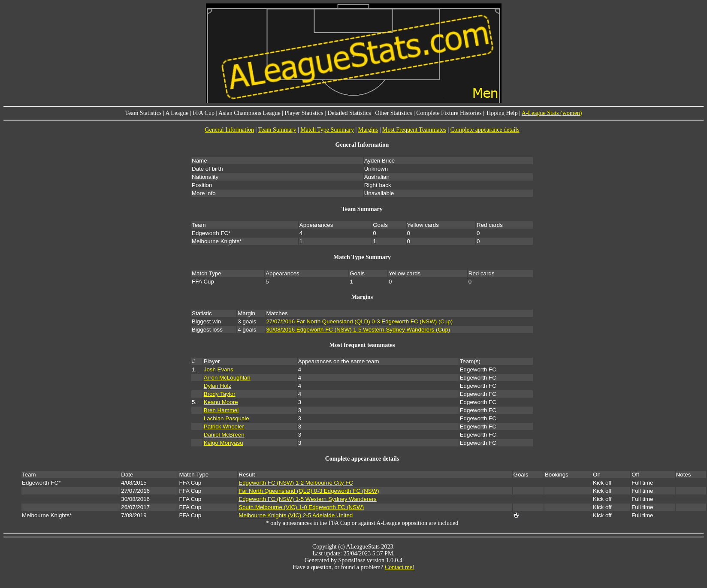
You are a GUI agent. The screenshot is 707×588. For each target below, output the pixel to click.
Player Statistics (304, 113)
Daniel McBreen (224, 435)
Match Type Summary (327, 130)
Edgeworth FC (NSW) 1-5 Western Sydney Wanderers (307, 499)
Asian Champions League (249, 113)
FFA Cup (204, 113)
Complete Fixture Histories (449, 113)
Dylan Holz (218, 386)
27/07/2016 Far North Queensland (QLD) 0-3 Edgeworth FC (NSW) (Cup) (359, 321)
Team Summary (277, 130)
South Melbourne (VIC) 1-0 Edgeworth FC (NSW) (301, 507)
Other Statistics (393, 113)
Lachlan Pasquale (227, 418)
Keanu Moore (221, 402)
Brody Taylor (220, 394)
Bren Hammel (221, 410)
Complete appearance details (485, 130)
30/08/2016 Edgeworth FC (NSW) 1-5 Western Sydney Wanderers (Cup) (358, 330)
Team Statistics (143, 113)
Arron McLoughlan (227, 378)
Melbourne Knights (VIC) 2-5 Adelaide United (296, 515)
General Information (229, 130)
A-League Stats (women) (552, 113)
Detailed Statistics (349, 113)
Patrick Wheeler (224, 427)
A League (177, 113)
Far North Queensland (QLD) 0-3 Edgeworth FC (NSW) (309, 491)
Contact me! (400, 567)
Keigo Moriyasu (224, 443)
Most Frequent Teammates (414, 130)
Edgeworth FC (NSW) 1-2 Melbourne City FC (296, 483)
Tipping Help (502, 113)
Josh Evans (219, 369)
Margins (368, 130)
